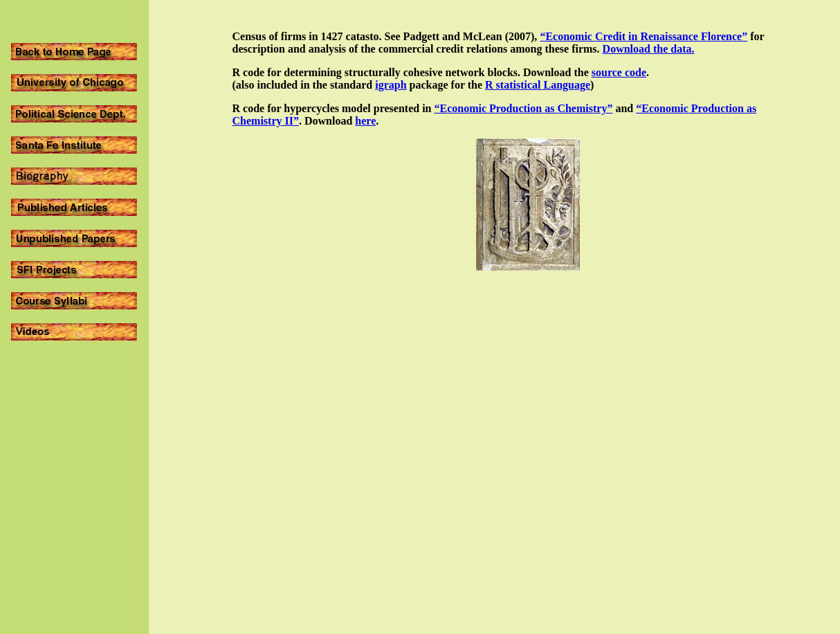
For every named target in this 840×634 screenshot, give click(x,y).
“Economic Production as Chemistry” (523, 108)
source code (619, 72)
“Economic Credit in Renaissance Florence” (643, 36)
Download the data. (649, 49)
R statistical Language (538, 85)
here (365, 121)
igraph (391, 85)
